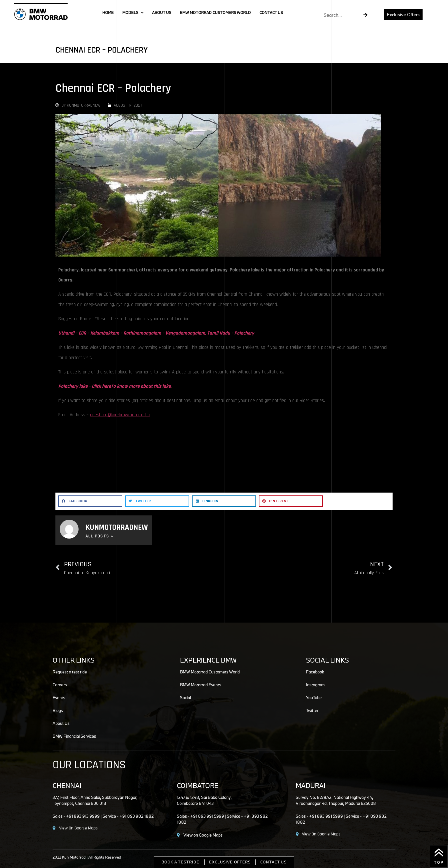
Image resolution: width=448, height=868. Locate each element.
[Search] (366, 15)
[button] (90, 501)
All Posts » (99, 536)
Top (439, 862)
